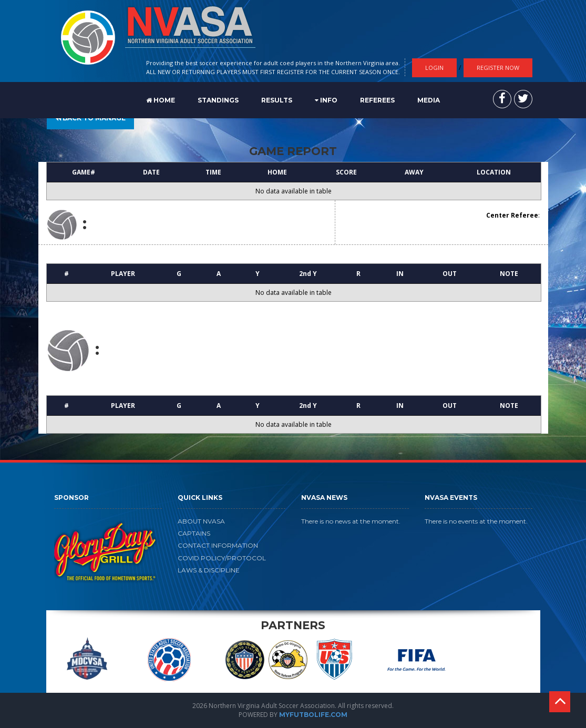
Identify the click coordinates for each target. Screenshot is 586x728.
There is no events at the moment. (476, 521)
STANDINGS (218, 100)
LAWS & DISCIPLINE (209, 570)
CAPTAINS (194, 533)
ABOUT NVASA (201, 521)
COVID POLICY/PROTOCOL (222, 558)
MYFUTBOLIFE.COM (313, 715)
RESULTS (277, 100)
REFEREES (377, 100)
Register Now (498, 68)
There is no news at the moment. (351, 521)
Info (326, 100)
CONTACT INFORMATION (218, 545)
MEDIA (429, 100)
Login (434, 68)
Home (161, 100)
